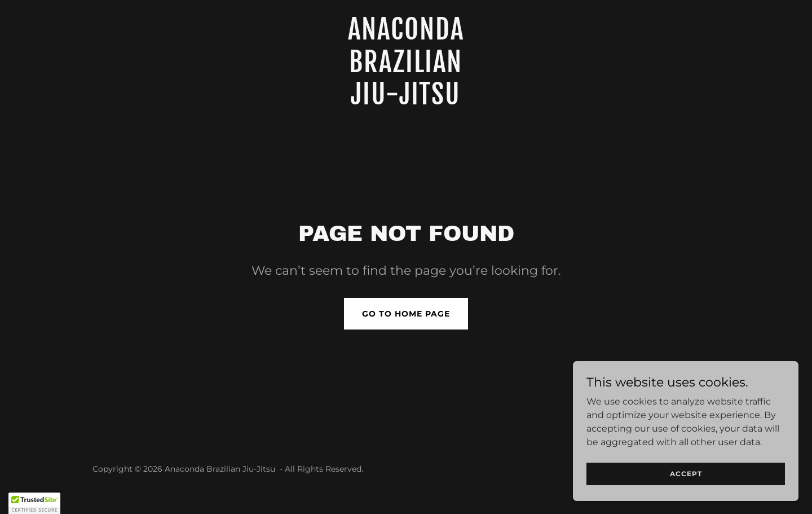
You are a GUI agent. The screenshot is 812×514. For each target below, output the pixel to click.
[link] (406, 101)
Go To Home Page (406, 314)
